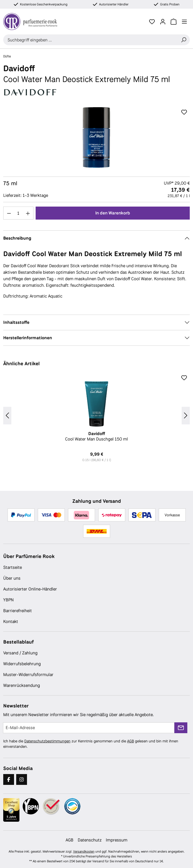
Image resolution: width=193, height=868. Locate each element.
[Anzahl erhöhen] (28, 213)
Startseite (13, 567)
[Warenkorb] (174, 22)
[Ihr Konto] (163, 22)
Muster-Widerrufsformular (28, 675)
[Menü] (184, 22)
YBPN (9, 600)
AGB (131, 741)
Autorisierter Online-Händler (30, 589)
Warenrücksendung (22, 685)
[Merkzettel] (152, 22)
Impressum (117, 840)
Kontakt (11, 621)
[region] (96, 137)
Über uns (12, 578)
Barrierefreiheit (18, 611)
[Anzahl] (18, 213)
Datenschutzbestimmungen (47, 741)
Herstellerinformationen (28, 338)
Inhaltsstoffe (16, 322)
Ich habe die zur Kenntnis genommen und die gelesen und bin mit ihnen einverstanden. (91, 744)
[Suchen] (184, 40)
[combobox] (90, 40)
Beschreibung (17, 238)
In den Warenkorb (113, 213)
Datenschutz (90, 840)
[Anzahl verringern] (9, 213)
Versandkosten (84, 851)
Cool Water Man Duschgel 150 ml (96, 436)
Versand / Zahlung (20, 653)
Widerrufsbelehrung (22, 664)
